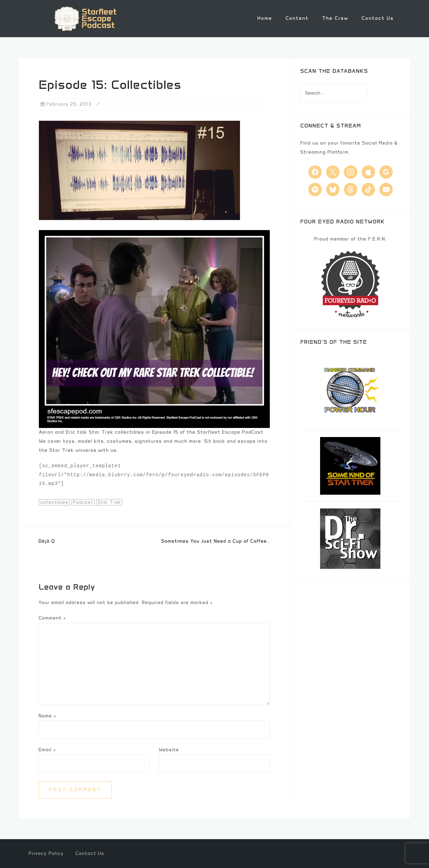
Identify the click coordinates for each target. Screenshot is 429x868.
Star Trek (109, 502)
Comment (52, 618)
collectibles (54, 502)
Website (169, 749)
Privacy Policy (46, 853)
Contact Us (378, 18)
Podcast (83, 502)
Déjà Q (47, 540)
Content (297, 18)
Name (47, 715)
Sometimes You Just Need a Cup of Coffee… (216, 540)
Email (47, 749)
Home (265, 18)
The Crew (335, 18)
